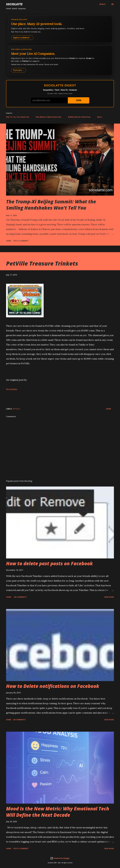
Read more (109, 597)
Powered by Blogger (60, 858)
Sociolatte (14, 4)
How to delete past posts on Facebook (49, 563)
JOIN (79, 100)
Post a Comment (21, 241)
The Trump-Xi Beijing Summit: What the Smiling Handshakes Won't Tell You (51, 205)
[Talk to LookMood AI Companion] (60, 60)
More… (100, 117)
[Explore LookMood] (60, 29)
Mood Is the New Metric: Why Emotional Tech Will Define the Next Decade (58, 812)
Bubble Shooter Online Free (79, 117)
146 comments (20, 597)
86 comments (20, 720)
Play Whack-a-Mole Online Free (49, 117)
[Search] (102, 4)
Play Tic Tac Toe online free (18, 117)
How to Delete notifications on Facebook (53, 686)
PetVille (16, 409)
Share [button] (9, 241)
